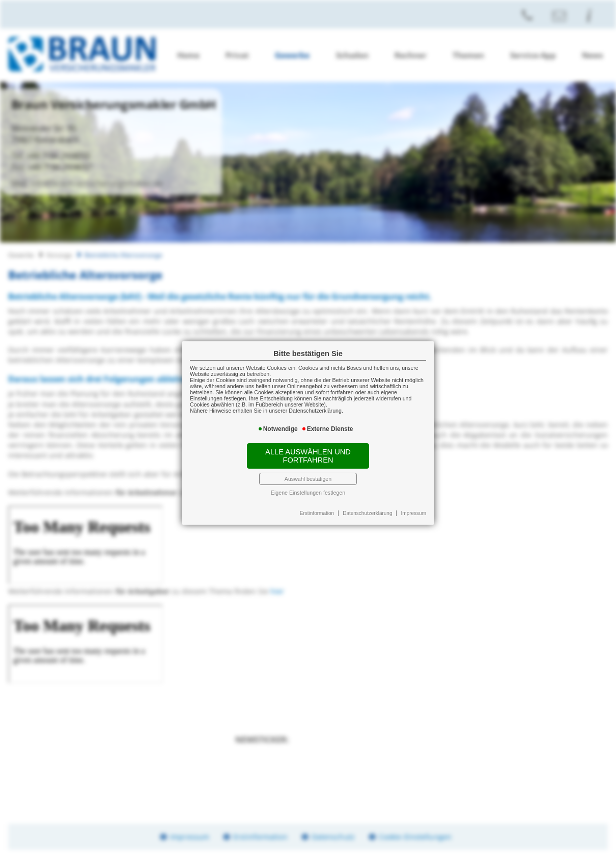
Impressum (414, 513)
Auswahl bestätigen (308, 479)
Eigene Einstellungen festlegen (308, 493)
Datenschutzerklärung (367, 513)
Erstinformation (317, 513)
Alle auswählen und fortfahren (308, 456)
